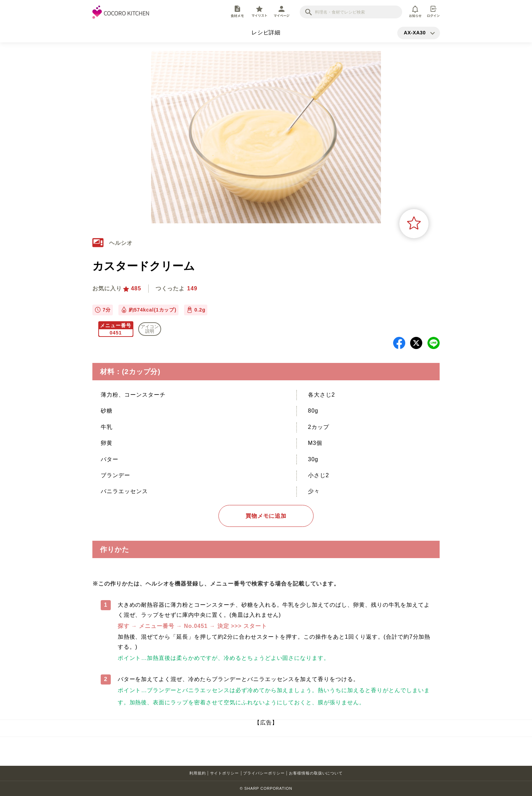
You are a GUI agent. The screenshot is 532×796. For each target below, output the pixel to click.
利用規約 (198, 773)
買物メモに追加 (266, 516)
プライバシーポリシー (264, 773)
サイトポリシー (225, 773)
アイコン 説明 (150, 329)
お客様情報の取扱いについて (316, 773)
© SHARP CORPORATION (266, 788)
